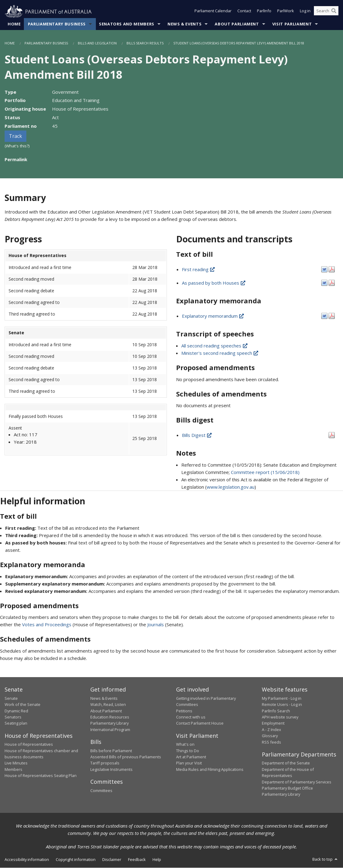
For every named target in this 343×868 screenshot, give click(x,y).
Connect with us (191, 717)
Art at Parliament (191, 757)
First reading (199, 270)
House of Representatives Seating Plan (41, 776)
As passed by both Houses (214, 283)
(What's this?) (17, 146)
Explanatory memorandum (213, 316)
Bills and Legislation (97, 43)
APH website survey (280, 717)
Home (14, 24)
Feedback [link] (137, 859)
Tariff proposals (105, 763)
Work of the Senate (23, 705)
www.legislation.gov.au (231, 487)
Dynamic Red (16, 711)
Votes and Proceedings (47, 625)
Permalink (16, 160)
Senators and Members (127, 24)
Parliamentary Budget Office (287, 788)
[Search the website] (326, 12)
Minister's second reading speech (220, 353)
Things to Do (188, 751)
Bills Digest (197, 435)
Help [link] (157, 859)
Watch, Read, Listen (108, 705)
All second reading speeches (215, 346)
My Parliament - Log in (282, 698)
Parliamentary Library (109, 723)
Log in (305, 12)
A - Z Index (271, 730)
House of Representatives (29, 745)
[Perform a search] (334, 12)
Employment (273, 723)
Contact (244, 12)
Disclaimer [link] (112, 859)
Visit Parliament (292, 24)
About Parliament (237, 24)
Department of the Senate (286, 763)
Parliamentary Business (57, 24)
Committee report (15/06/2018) (265, 472)
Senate (11, 698)
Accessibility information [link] (27, 859)
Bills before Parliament (111, 751)
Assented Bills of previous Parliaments (126, 757)
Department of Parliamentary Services (297, 782)
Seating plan (16, 723)
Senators (13, 717)
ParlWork (286, 12)
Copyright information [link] (76, 859)
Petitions (184, 711)
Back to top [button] (325, 859)
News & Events (185, 24)
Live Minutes (16, 763)
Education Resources (110, 717)
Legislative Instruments (111, 769)
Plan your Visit (189, 763)
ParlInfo (264, 12)
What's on (185, 745)
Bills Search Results (145, 43)
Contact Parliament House (200, 723)
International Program (110, 730)
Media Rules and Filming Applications (210, 769)
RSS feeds (271, 742)
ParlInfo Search (276, 711)
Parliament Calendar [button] (213, 12)
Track (15, 136)
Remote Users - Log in (282, 705)
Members (13, 769)
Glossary (270, 736)
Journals (156, 625)
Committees (101, 790)
